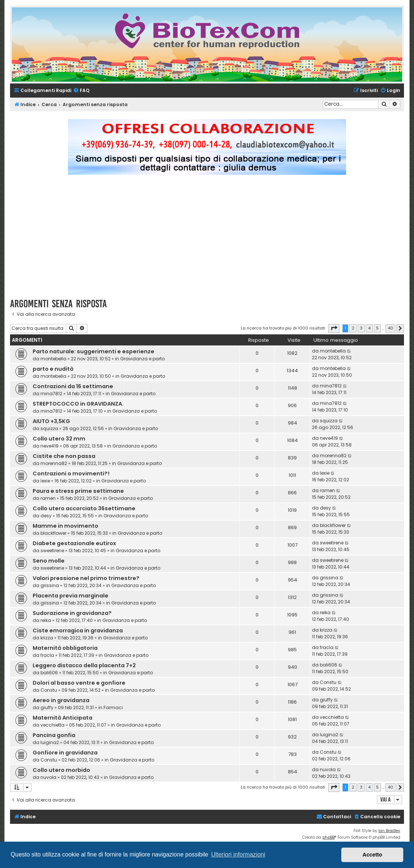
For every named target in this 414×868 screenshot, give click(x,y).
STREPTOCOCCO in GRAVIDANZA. (78, 404)
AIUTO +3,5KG (51, 421)
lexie (45, 481)
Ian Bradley (389, 831)
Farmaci (113, 707)
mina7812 (51, 394)
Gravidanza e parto (142, 359)
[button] (334, 328)
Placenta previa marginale (70, 596)
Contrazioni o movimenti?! (71, 474)
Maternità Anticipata (63, 718)
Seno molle (49, 561)
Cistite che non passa (64, 456)
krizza (47, 638)
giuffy (47, 707)
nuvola (48, 777)
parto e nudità (53, 369)
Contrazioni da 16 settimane (73, 386)
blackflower (53, 533)
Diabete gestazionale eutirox (74, 543)
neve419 (50, 446)
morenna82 (54, 463)
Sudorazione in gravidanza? (72, 613)
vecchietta (52, 725)
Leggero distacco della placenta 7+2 (84, 665)
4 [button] (369, 328)
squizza (49, 428)
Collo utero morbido (61, 770)
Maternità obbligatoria (65, 648)
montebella (53, 359)
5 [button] (377, 328)
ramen (48, 498)
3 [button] (361, 328)
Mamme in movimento (65, 526)
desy (46, 516)
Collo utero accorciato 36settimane (84, 508)
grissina (50, 585)
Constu (49, 690)
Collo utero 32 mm (59, 439)
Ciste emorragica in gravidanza (78, 630)
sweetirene (52, 551)
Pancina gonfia (54, 735)
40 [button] (390, 328)
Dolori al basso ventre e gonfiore (79, 683)
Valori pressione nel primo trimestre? (86, 578)
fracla (47, 655)
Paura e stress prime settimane (78, 491)
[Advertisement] (212, 240)
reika (46, 620)
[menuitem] (81, 91)
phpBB (328, 837)
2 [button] (353, 328)
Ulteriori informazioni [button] (238, 854)
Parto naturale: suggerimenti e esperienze (93, 351)
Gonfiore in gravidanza (65, 753)
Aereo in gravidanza (61, 700)
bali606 (49, 673)
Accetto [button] (372, 855)
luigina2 (50, 742)
